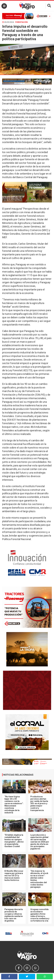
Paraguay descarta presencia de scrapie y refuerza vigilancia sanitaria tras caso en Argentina (14, 915)
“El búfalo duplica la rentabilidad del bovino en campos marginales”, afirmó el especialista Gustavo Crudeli (14, 841)
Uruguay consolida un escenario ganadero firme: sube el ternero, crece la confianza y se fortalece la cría (40, 915)
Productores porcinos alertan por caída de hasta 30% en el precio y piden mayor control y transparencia (39, 803)
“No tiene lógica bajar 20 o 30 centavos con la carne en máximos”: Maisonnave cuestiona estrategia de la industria (14, 805)
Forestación (21, 22)
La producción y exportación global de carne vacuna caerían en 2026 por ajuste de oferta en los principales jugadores (40, 842)
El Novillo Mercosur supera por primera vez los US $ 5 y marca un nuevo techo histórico (14, 876)
